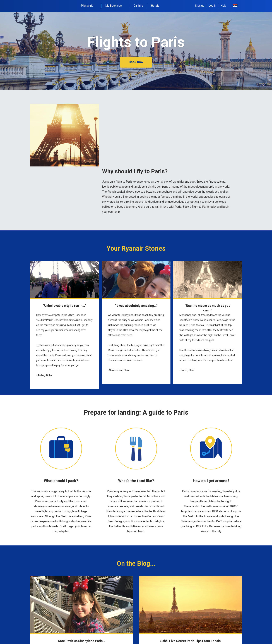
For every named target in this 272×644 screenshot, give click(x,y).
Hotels (155, 6)
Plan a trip (89, 6)
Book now (136, 62)
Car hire (138, 6)
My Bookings (115, 6)
